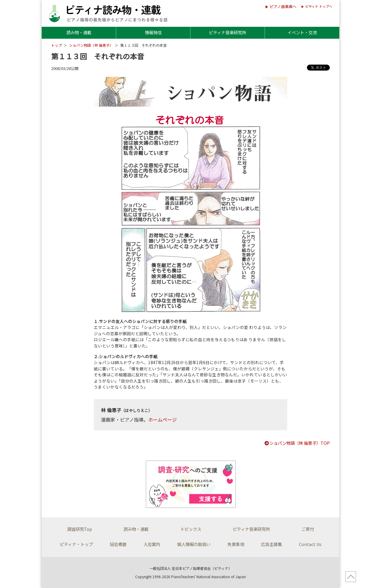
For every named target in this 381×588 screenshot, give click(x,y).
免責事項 (236, 544)
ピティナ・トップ (76, 544)
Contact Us (310, 544)
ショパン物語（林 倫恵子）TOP (297, 443)
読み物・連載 (79, 32)
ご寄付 (308, 529)
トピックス (191, 529)
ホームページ (163, 419)
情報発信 (153, 32)
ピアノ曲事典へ (283, 6)
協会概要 (118, 544)
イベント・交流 (302, 32)
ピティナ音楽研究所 (228, 32)
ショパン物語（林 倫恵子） (91, 45)
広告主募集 (271, 544)
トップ (57, 45)
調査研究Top (80, 529)
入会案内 (152, 544)
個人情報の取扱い (194, 544)
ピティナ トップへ (319, 6)
